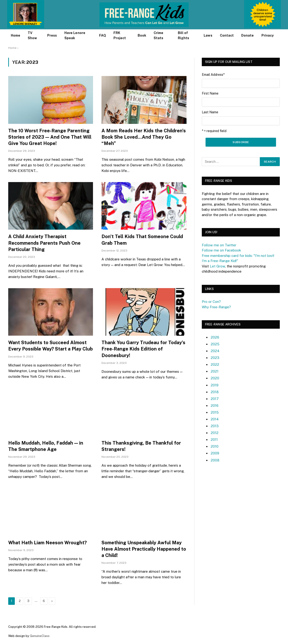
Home (16, 35)
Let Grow (217, 266)
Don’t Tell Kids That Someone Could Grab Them (142, 240)
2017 (215, 399)
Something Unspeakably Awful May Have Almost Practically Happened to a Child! (144, 549)
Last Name (210, 112)
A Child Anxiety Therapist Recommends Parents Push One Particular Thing (44, 243)
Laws (208, 35)
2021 (215, 371)
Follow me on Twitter (219, 245)
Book (142, 35)
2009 (215, 453)
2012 (215, 433)
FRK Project (120, 35)
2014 (215, 419)
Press (52, 35)
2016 (215, 406)
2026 (215, 337)
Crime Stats (158, 35)
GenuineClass (40, 636)
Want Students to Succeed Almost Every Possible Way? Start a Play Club (51, 346)
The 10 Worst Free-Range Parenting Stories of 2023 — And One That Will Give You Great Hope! (50, 137)
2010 (215, 446)
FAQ (103, 35)
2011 (214, 440)
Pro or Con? (211, 302)
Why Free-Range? (216, 307)
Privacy (268, 35)
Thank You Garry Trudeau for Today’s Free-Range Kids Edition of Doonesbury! (143, 349)
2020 (215, 378)
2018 (215, 392)
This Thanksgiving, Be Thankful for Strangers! (141, 446)
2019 (215, 385)
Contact (227, 35)
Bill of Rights (183, 35)
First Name (210, 93)
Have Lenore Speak (75, 35)
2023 (215, 358)
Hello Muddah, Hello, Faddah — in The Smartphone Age (46, 446)
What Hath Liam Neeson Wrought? (47, 543)
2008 (215, 460)
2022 (215, 364)
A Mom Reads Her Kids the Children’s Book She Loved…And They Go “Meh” (144, 137)
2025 (215, 344)
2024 (215, 351)
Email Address (213, 75)
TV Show (32, 35)
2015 (215, 412)
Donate (247, 35)
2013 (215, 426)
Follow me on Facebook (221, 250)
